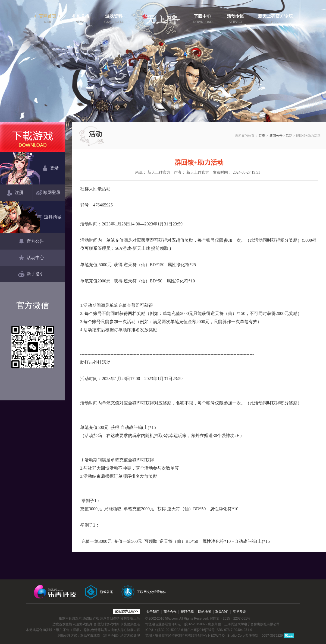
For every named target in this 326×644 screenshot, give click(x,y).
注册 (15, 193)
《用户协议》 (111, 636)
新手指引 (31, 274)
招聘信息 (187, 612)
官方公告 (31, 242)
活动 (289, 136)
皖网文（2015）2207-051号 (230, 619)
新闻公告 (276, 136)
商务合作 (170, 612)
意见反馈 (239, 612)
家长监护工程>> (126, 611)
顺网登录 (49, 193)
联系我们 (222, 612)
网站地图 (205, 612)
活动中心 (31, 258)
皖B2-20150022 (196, 624)
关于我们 (153, 612)
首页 (262, 136)
